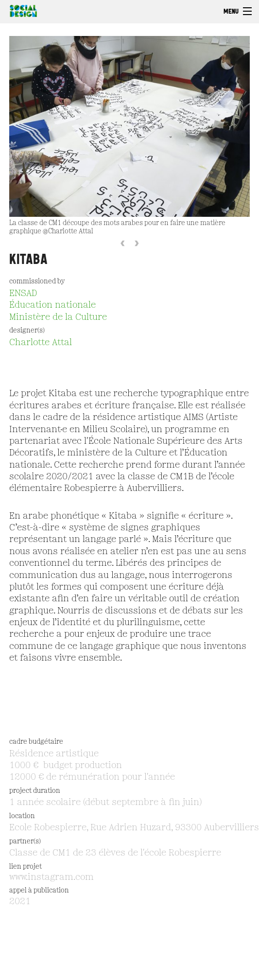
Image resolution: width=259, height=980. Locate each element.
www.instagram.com (52, 877)
